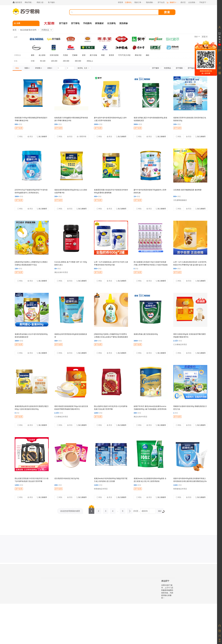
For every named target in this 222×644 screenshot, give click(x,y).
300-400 (78, 61)
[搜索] (116, 12)
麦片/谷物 (93, 55)
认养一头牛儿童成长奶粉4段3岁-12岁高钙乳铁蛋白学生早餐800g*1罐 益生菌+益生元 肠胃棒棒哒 (190, 265)
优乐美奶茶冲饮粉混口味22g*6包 (67, 478)
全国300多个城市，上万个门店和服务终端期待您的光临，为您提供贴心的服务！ (167, 592)
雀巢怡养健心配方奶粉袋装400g (146, 334)
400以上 (90, 61)
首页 (15, 30)
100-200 (54, 61)
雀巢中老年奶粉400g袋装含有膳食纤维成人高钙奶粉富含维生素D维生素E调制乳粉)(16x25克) (190, 481)
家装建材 (99, 23)
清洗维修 (123, 23)
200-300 (66, 61)
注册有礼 (128, 2)
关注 (30, 137)
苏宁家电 (75, 23)
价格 (16, 61)
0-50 (33, 61)
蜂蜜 (103, 55)
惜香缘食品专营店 (101, 489)
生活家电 (111, 23)
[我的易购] (150, 2)
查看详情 (81, 137)
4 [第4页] (113, 510)
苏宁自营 (19, 128)
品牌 (16, 37)
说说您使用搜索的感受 (70, 511)
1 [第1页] (91, 510)
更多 (197, 37)
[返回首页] (18, 2)
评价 (18, 124)
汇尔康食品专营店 (180, 344)
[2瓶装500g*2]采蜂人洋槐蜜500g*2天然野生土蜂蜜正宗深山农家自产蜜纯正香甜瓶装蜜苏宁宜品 (111, 337)
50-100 (43, 61)
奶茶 (84, 55)
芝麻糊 (75, 55)
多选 (205, 37)
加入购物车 (42, 137)
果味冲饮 (138, 55)
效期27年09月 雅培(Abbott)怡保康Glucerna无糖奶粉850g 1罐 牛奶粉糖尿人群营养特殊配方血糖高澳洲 (150, 409)
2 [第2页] (99, 510)
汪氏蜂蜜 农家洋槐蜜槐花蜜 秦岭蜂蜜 (187, 190)
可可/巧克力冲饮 (124, 55)
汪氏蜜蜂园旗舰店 (180, 200)
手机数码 (87, 23)
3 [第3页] (106, 510)
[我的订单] (139, 2)
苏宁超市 (63, 23)
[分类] (26, 23)
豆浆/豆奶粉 (54, 55)
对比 (20, 137)
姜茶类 (111, 55)
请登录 (120, 2)
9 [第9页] (123, 510)
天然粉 (65, 55)
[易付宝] (183, 2)
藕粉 (148, 55)
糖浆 (33, 55)
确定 (161, 511)
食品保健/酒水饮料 (28, 30)
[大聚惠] (49, 23)
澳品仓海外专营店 (61, 272)
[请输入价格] (61, 68)
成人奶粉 (42, 55)
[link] (17, 68)
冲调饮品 (45, 30)
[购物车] (172, 2)
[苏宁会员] (161, 2)
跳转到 (145, 511)
